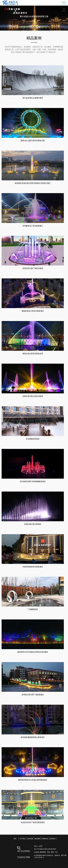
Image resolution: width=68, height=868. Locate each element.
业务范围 (30, 839)
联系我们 (53, 839)
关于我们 (23, 839)
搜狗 (52, 852)
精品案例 (38, 839)
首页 (15, 839)
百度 (48, 852)
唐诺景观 (43, 852)
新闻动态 (45, 839)
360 (56, 852)
